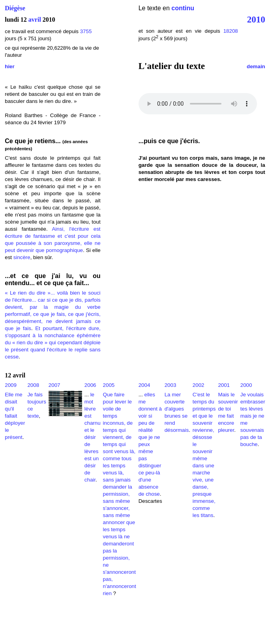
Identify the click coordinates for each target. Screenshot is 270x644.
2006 (90, 385)
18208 (231, 31)
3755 (86, 31)
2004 (144, 385)
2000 (246, 385)
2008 (33, 385)
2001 (224, 385)
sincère (22, 257)
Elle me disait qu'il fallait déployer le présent (15, 416)
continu (183, 8)
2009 (11, 385)
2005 (109, 385)
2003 (171, 385)
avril (35, 20)
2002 (199, 385)
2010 (256, 19)
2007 (54, 385)
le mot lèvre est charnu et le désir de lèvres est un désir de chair (93, 437)
